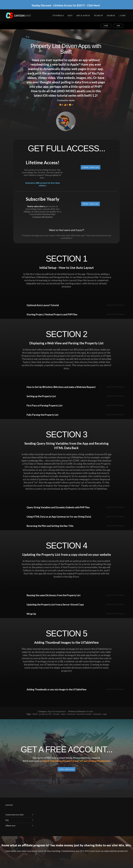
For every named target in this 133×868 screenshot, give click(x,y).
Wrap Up (31, 614)
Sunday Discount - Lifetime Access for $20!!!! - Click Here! (66, 5)
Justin (72, 100)
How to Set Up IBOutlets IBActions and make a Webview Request (61, 387)
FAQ (7, 820)
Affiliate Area (10, 826)
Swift (35, 714)
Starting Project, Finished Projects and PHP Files (52, 314)
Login (106, 26)
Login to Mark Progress (115, 305)
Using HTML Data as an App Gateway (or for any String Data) (59, 517)
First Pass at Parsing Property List (45, 406)
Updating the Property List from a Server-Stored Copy (55, 605)
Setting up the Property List (41, 396)
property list (45, 714)
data (63, 714)
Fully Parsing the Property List (43, 415)
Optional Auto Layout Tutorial (43, 305)
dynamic (97, 714)
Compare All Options (43, 217)
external (71, 714)
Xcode (90, 711)
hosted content (84, 714)
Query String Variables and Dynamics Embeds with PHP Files (58, 507)
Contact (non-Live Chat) (14, 815)
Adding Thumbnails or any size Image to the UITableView (56, 689)
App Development (57, 711)
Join (118, 26)
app (105, 714)
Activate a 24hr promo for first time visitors (43, 184)
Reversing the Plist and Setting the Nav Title (50, 526)
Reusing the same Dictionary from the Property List (54, 595)
